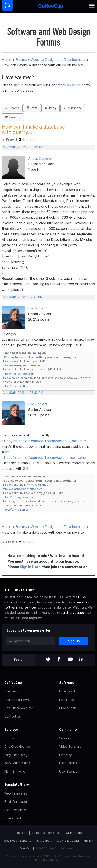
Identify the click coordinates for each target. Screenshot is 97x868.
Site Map (26, 848)
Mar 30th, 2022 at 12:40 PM (23, 297)
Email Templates (16, 802)
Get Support (44, 841)
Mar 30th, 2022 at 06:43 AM (23, 147)
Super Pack (67, 708)
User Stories (68, 771)
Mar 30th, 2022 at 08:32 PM (23, 393)
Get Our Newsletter (19, 708)
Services (11, 729)
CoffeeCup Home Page (47, 833)
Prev (10, 140)
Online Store (74, 833)
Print (32, 108)
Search (12, 108)
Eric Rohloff (38, 308)
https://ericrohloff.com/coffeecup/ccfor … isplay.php (44, 458)
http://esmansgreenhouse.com (23, 365)
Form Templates (16, 810)
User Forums (68, 763)
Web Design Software (18, 841)
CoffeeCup (13, 683)
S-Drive (10, 738)
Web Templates (16, 793)
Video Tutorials (70, 747)
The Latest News (17, 700)
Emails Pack (67, 691)
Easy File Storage (17, 755)
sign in (19, 85)
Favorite (13, 117)
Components (14, 818)
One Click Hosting (17, 747)
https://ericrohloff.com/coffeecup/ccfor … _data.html (45, 441)
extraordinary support (70, 613)
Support (65, 738)
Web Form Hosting (17, 763)
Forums (21, 60)
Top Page (21, 833)
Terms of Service (45, 860)
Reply (51, 108)
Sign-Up (74, 641)
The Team (12, 691)
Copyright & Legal (67, 841)
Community (68, 729)
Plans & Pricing (15, 771)
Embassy (66, 755)
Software (67, 683)
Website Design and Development (58, 60)
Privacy (88, 841)
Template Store (17, 784)
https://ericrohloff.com (17, 386)
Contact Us (13, 716)
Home (6, 60)
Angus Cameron (41, 158)
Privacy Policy (78, 856)
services (31, 607)
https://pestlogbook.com (19, 374)
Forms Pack (67, 700)
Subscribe (73, 108)
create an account (70, 85)
